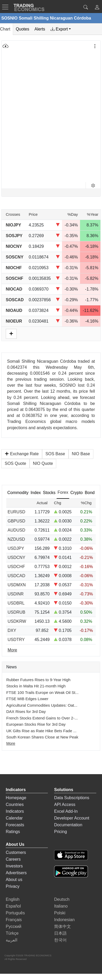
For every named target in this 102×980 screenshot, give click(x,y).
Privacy (13, 886)
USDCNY (16, 557)
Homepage (16, 798)
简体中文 (63, 926)
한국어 (60, 940)
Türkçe (12, 933)
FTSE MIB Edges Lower (27, 699)
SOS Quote (15, 463)
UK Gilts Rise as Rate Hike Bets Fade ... (41, 731)
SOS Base (55, 454)
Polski (60, 913)
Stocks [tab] (49, 493)
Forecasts (15, 825)
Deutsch (62, 899)
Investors (14, 866)
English (13, 899)
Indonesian (64, 920)
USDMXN (17, 585)
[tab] (61, 29)
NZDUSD (16, 539)
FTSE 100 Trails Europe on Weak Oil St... (42, 692)
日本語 (60, 933)
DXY (12, 630)
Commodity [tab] (18, 493)
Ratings (13, 832)
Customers (16, 852)
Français (14, 920)
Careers (13, 859)
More (11, 743)
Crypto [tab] (76, 493)
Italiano (61, 906)
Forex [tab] (63, 492)
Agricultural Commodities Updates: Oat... (42, 705)
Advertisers (16, 873)
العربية (12, 940)
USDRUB (16, 612)
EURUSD (16, 512)
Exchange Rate (22, 454)
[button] (97, 8)
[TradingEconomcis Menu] (7, 7)
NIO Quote (43, 463)
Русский (13, 926)
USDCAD (16, 576)
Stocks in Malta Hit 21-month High (36, 686)
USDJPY (16, 548)
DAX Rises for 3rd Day (26, 711)
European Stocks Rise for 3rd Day (36, 724)
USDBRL (16, 603)
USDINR (16, 594)
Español (13, 906)
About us (14, 880)
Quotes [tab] (22, 29)
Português (15, 913)
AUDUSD (16, 530)
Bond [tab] (90, 493)
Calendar (14, 818)
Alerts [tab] (40, 29)
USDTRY (16, 640)
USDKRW (17, 621)
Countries (15, 805)
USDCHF (16, 567)
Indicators (15, 811)
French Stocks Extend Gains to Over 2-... (42, 718)
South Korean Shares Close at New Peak (42, 737)
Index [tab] (36, 493)
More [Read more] (12, 650)
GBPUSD (16, 521)
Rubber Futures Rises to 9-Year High (38, 680)
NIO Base (81, 454)
